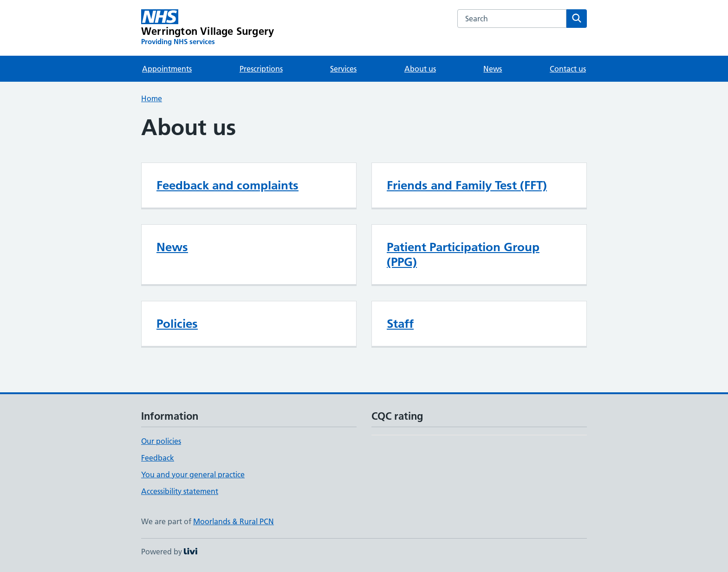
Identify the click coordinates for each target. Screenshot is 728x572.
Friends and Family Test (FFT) (467, 185)
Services (343, 69)
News (493, 69)
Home (152, 98)
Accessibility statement (180, 491)
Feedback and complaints (227, 185)
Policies (177, 324)
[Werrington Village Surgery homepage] (208, 28)
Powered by (169, 552)
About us (420, 69)
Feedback (158, 458)
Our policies (161, 441)
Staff (400, 324)
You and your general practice (193, 474)
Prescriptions (261, 69)
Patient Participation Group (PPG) (463, 254)
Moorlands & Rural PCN (234, 521)
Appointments (167, 69)
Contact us (568, 69)
